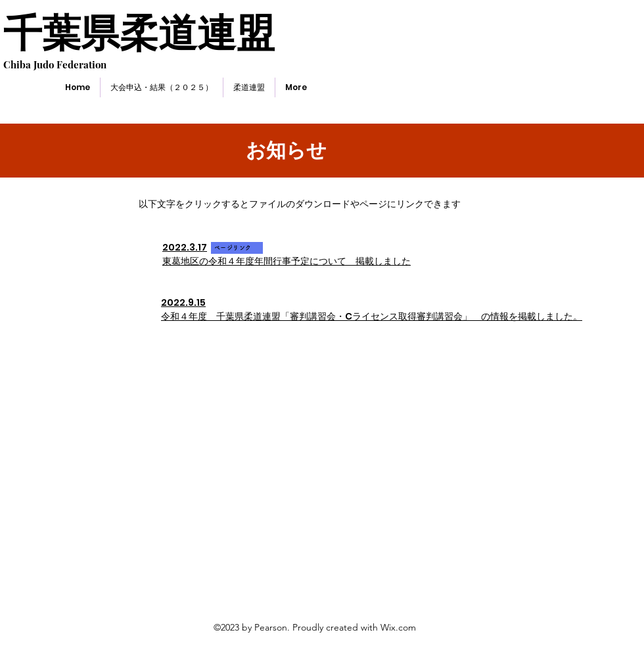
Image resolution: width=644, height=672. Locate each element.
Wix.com (398, 627)
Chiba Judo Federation (55, 64)
